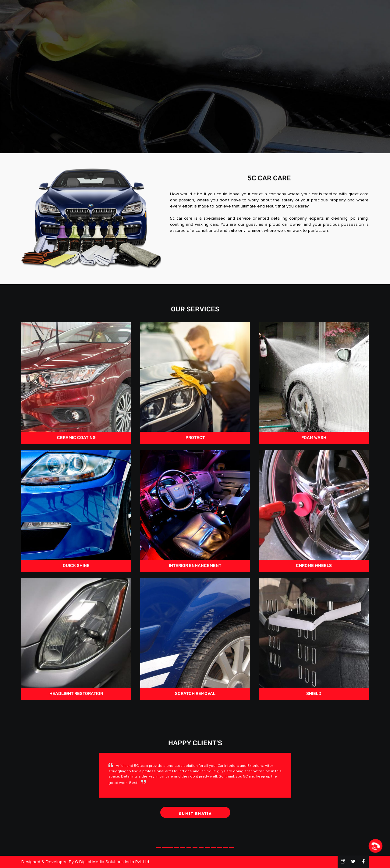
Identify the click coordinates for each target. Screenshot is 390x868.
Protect (195, 381)
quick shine (76, 509)
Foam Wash (314, 381)
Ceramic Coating (76, 381)
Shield (314, 637)
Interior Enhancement (195, 509)
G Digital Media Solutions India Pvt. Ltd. (112, 862)
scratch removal (195, 637)
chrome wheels (314, 509)
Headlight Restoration (76, 637)
